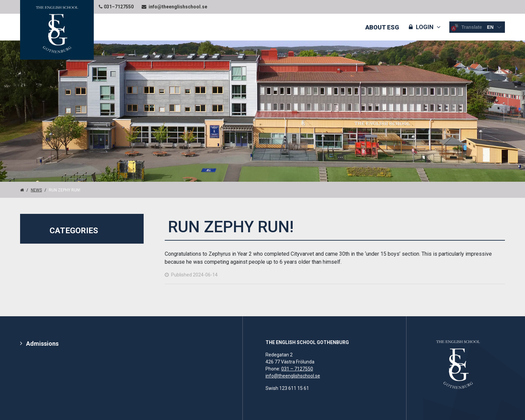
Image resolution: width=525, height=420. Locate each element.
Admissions (42, 344)
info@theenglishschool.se (293, 376)
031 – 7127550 (297, 369)
